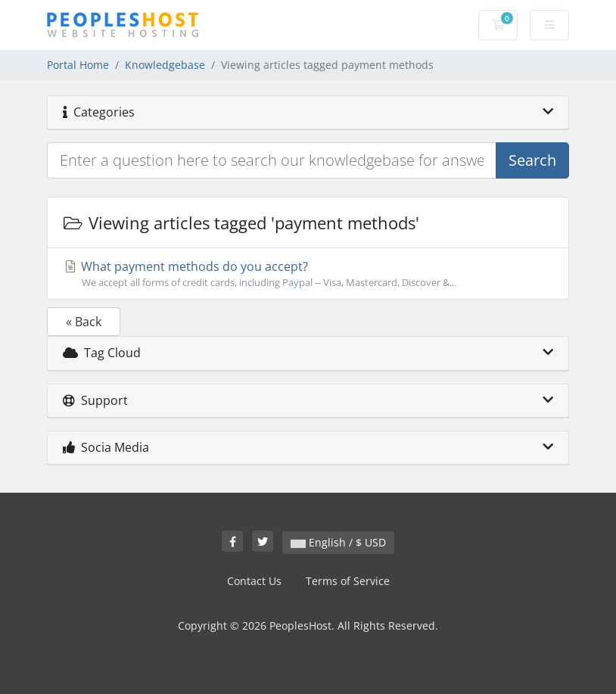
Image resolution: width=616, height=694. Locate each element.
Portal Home (78, 65)
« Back (84, 322)
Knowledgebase (165, 65)
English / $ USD (338, 542)
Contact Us (254, 581)
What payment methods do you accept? (308, 274)
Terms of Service (348, 581)
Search (532, 160)
